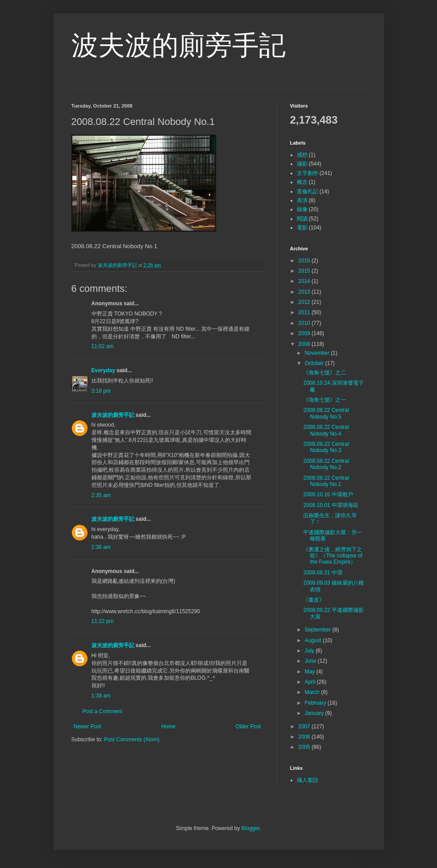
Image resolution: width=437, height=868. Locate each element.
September (318, 630)
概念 (302, 182)
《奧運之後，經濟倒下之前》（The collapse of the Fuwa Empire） (333, 556)
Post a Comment (102, 711)
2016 (305, 261)
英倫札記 (308, 191)
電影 (302, 228)
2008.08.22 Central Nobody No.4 (326, 430)
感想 (302, 155)
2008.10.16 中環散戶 (328, 494)
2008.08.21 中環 (323, 573)
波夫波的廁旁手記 (179, 45)
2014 (305, 281)
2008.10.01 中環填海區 (331, 505)
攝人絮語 (308, 780)
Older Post (248, 727)
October (315, 363)
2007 (305, 727)
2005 (305, 747)
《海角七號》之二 (325, 373)
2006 (305, 737)
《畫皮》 (314, 600)
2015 (305, 271)
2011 (305, 312)
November (318, 353)
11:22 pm (103, 621)
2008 (305, 344)
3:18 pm (101, 391)
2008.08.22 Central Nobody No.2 (326, 464)
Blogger (251, 828)
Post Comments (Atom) (132, 739)
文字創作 (308, 173)
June (311, 661)
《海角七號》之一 (325, 400)
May (310, 672)
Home (168, 727)
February (316, 703)
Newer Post (87, 727)
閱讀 (302, 219)
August (314, 640)
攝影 (302, 164)
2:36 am (101, 547)
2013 (305, 292)
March (313, 692)
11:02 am (103, 346)
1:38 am (101, 696)
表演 (302, 200)
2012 (305, 302)
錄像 (302, 209)
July (310, 651)
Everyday (103, 370)
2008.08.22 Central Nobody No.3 (326, 447)
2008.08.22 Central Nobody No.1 (326, 481)
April (310, 682)
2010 (305, 323)
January (315, 713)
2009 (305, 333)
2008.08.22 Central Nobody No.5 (326, 413)
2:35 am (101, 495)
